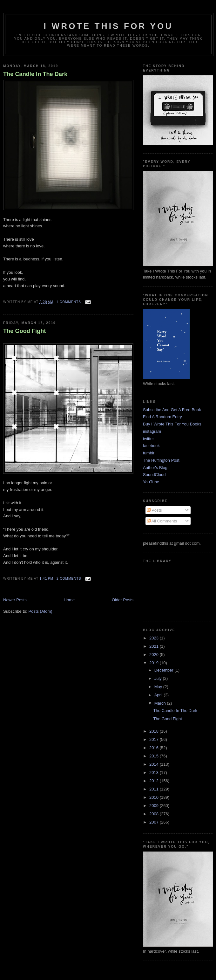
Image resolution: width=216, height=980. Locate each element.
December (165, 670)
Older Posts (123, 600)
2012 (155, 781)
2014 (155, 764)
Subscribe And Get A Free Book (172, 410)
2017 (155, 739)
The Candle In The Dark (35, 74)
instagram (152, 431)
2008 (155, 814)
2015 (155, 756)
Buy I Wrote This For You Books (172, 424)
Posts (154, 510)
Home (69, 600)
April (159, 695)
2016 (155, 748)
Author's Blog (155, 468)
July (159, 678)
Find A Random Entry (162, 417)
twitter (148, 439)
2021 (155, 646)
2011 (155, 789)
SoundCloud (154, 475)
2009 (155, 806)
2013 (155, 773)
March (161, 703)
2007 (155, 822)
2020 (155, 655)
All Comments (162, 521)
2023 (155, 638)
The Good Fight (24, 331)
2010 (155, 797)
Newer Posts (15, 600)
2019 (155, 663)
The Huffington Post (161, 460)
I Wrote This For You (108, 26)
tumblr (149, 453)
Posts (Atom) (40, 611)
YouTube (151, 482)
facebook (151, 446)
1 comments (69, 302)
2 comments (69, 579)
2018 (155, 731)
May (159, 687)
